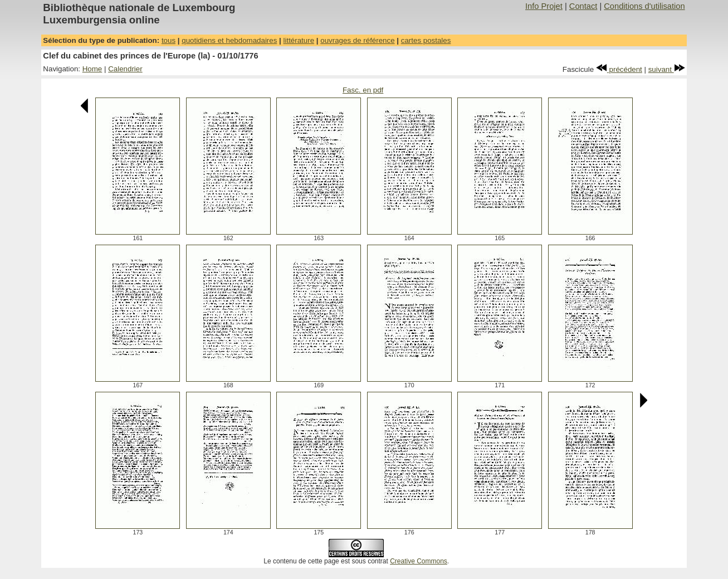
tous (168, 40)
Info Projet (544, 6)
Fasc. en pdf (363, 90)
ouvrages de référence (357, 40)
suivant (667, 69)
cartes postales (426, 40)
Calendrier (125, 69)
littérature (299, 40)
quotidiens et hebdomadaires (229, 40)
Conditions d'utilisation (644, 6)
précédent (619, 69)
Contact (583, 6)
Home (92, 69)
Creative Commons (419, 561)
